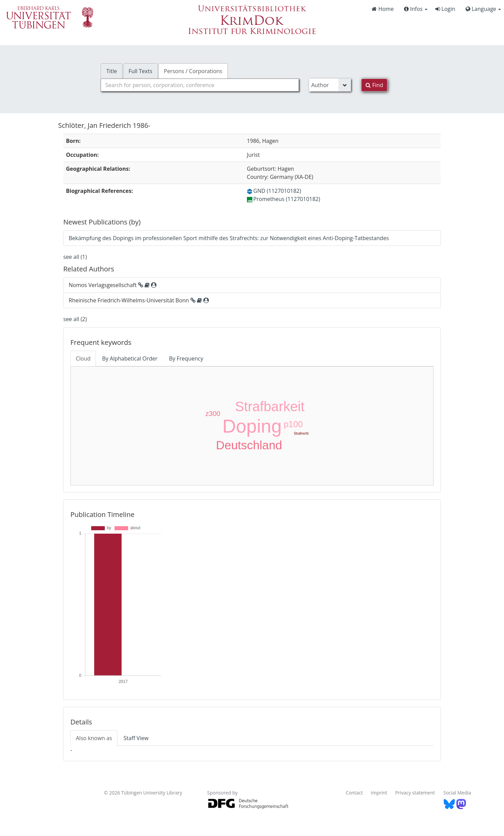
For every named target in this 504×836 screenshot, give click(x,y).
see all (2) (75, 319)
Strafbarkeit (270, 406)
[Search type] (330, 85)
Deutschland (249, 445)
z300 (213, 414)
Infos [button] (416, 9)
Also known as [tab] (94, 738)
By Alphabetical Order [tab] (130, 358)
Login (445, 9)
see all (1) (75, 257)
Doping (252, 426)
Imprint (379, 793)
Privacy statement (415, 793)
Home (383, 9)
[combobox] (200, 85)
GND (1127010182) (274, 191)
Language (483, 9)
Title (112, 71)
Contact (354, 793)
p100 (293, 424)
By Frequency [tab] (186, 358)
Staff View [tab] (136, 738)
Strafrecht (301, 433)
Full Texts (140, 71)
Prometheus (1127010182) (284, 199)
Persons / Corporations (193, 71)
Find (374, 85)
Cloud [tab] (83, 358)
